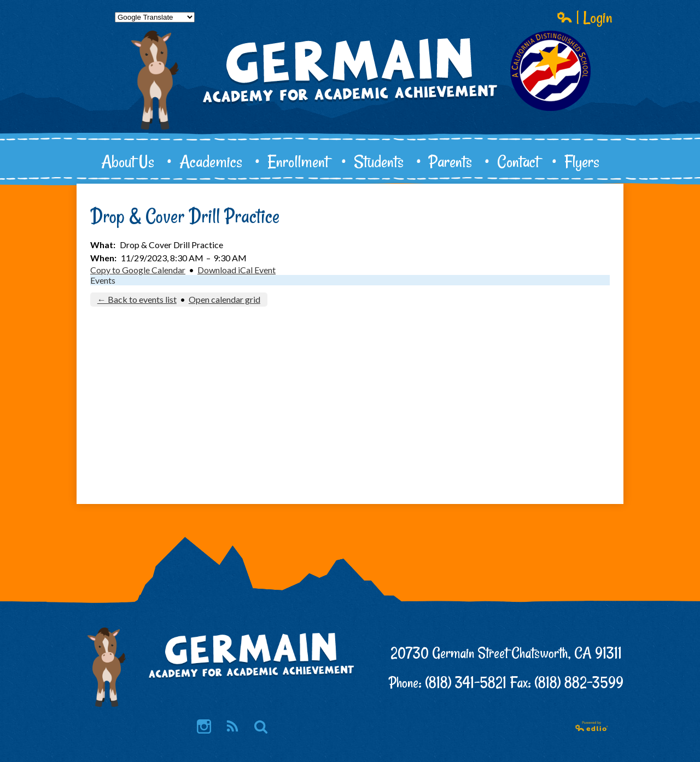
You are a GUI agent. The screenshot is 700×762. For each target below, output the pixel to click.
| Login (585, 17)
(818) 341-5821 (466, 682)
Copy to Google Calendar (138, 270)
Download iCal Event (237, 270)
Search (261, 727)
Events (103, 280)
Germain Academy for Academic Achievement (350, 107)
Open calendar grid (224, 299)
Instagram (204, 727)
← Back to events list (137, 299)
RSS (232, 727)
